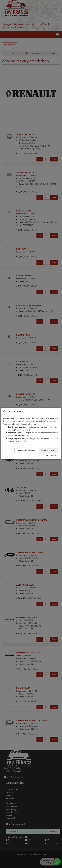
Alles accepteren (51, 455)
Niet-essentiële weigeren (26, 450)
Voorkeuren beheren (48, 450)
